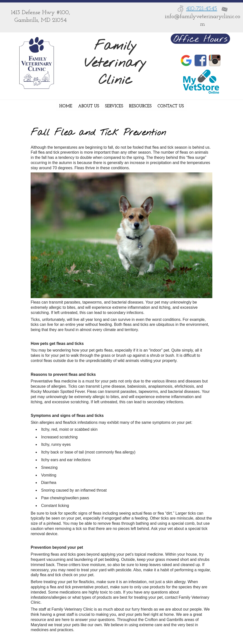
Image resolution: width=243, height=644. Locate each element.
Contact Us (171, 106)
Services (114, 106)
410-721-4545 (202, 9)
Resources (140, 106)
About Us (89, 106)
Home (66, 106)
